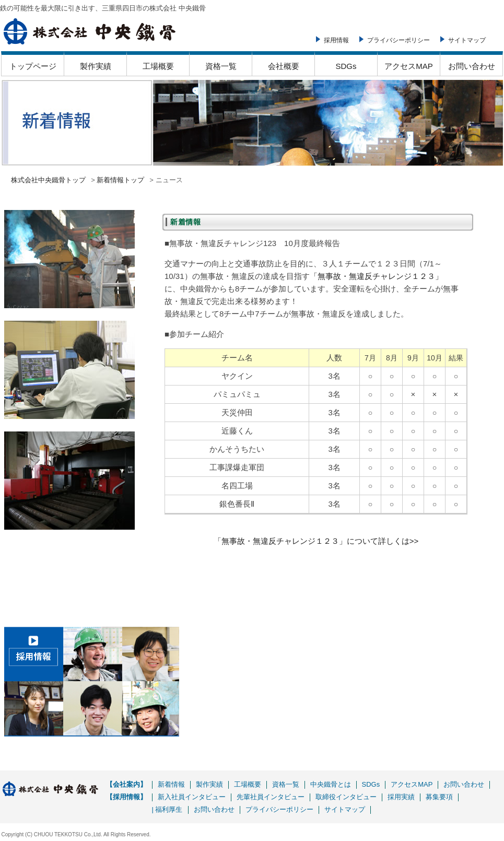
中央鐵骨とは (331, 784)
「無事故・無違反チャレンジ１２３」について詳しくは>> (316, 541)
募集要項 (439, 797)
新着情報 (171, 784)
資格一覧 (221, 66)
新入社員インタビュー (192, 797)
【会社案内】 (126, 784)
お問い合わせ (472, 66)
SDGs (346, 66)
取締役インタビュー (346, 797)
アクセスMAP (409, 66)
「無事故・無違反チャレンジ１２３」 (376, 276)
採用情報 (336, 40)
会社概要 (284, 66)
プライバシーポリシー (398, 40)
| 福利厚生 (167, 809)
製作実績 (96, 66)
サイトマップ (467, 40)
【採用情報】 (126, 797)
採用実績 (401, 797)
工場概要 (158, 66)
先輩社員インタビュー (271, 797)
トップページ (33, 66)
